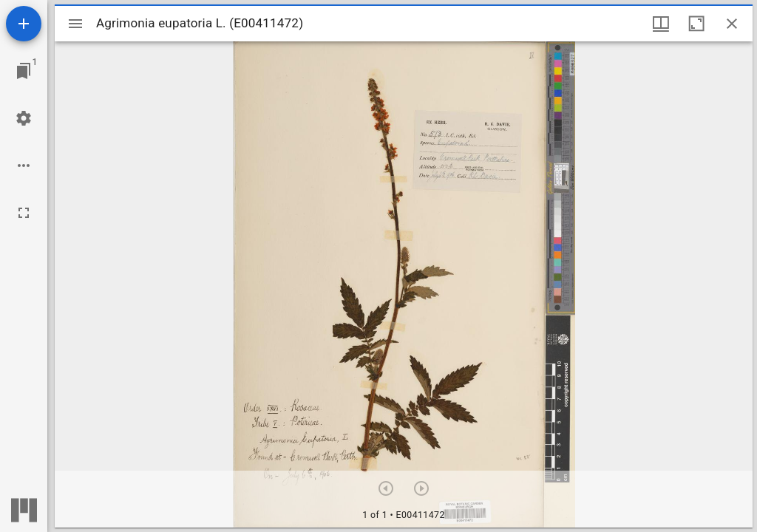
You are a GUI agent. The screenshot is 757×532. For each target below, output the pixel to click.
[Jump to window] (24, 71)
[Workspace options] (24, 166)
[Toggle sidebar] (75, 24)
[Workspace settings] (24, 118)
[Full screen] (24, 213)
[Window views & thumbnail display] (661, 24)
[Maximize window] (696, 24)
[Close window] (732, 24)
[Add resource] (24, 24)
